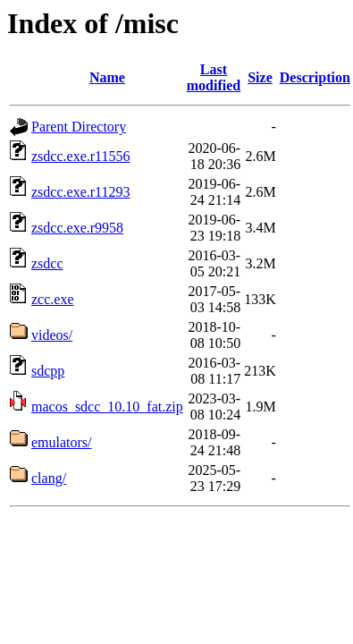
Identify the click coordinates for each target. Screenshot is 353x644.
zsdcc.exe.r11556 (80, 156)
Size (260, 77)
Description (315, 77)
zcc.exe (53, 299)
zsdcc (47, 263)
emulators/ (62, 442)
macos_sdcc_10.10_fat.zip (107, 407)
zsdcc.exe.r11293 (80, 192)
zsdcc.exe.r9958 (77, 228)
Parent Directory (79, 127)
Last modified (214, 77)
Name (107, 77)
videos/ (52, 335)
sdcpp (48, 371)
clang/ (49, 478)
